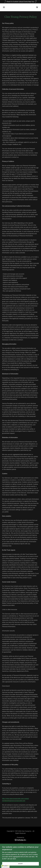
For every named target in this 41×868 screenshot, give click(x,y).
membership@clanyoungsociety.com (14, 801)
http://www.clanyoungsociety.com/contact (15, 799)
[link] (37, 7)
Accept (21, 864)
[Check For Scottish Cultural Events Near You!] (20, 2)
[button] (6, 7)
